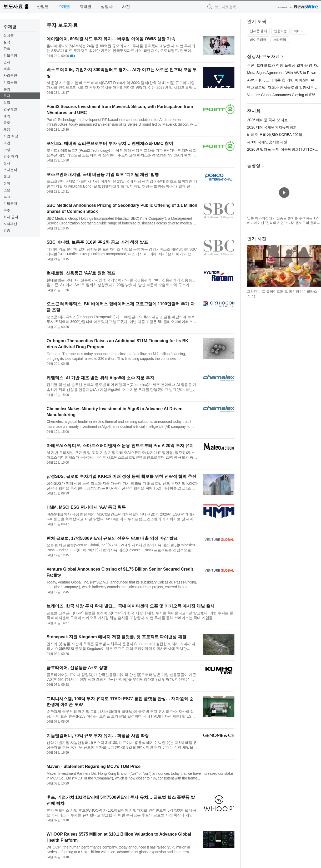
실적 (7, 42)
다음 (317, 266)
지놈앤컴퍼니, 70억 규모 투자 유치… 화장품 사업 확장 (98, 736)
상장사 (107, 6)
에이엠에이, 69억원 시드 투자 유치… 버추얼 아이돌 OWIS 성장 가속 (111, 39)
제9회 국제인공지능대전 (267, 142)
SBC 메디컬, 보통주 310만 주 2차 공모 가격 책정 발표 (97, 242)
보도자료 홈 (16, 6)
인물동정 (10, 55)
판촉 (7, 49)
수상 (7, 150)
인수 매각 (11, 156)
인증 (7, 230)
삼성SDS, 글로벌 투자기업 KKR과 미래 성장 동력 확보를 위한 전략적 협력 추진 (121, 476)
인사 (7, 62)
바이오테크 (258, 40)
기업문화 (10, 82)
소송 (7, 190)
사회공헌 (10, 75)
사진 (126, 6)
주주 (7, 210)
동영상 (254, 166)
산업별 (43, 6)
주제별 (64, 6)
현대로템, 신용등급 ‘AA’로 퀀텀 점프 (81, 273)
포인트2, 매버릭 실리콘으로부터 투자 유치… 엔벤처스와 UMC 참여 (110, 143)
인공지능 (280, 31)
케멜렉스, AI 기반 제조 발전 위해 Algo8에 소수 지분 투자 (100, 378)
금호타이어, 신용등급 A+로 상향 (77, 668)
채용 (7, 129)
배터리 (299, 31)
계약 (7, 116)
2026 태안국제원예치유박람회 (272, 127)
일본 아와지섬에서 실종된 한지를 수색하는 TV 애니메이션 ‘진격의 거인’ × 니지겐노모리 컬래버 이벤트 (284, 223)
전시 (7, 163)
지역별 (85, 6)
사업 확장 (11, 136)
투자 (7, 96)
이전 (251, 266)
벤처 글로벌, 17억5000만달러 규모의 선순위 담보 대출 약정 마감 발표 (112, 538)
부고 (7, 197)
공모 (7, 123)
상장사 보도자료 (263, 57)
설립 (7, 103)
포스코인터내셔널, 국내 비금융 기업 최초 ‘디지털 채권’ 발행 (103, 175)
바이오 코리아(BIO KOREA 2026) (275, 135)
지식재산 (10, 224)
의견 (7, 143)
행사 (7, 177)
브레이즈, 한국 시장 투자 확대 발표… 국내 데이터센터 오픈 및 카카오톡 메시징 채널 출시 (131, 606)
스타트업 (280, 40)
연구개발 (10, 109)
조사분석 (10, 170)
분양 (7, 89)
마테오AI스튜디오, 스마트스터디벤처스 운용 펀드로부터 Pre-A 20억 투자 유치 (120, 446)
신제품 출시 (258, 31)
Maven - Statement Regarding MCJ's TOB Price (94, 766)
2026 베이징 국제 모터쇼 (267, 120)
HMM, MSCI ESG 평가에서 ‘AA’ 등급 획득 (86, 507)
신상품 (9, 35)
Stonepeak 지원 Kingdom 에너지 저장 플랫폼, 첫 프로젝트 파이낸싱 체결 (116, 637)
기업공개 (10, 203)
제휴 (7, 69)
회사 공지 (11, 217)
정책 (7, 183)
